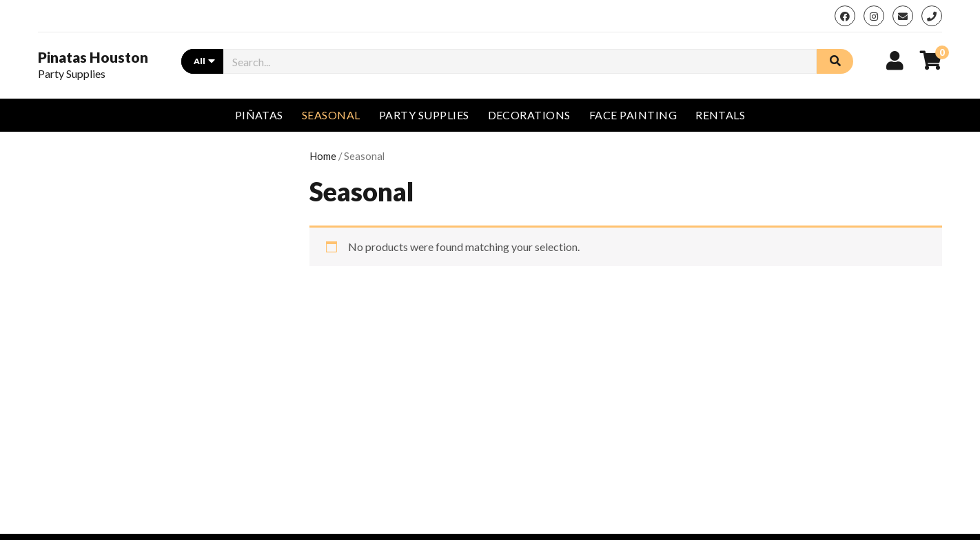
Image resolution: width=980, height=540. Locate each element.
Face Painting (633, 115)
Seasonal (331, 115)
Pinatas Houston (93, 57)
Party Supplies (424, 115)
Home (323, 156)
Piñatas (259, 115)
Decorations (529, 115)
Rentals (720, 115)
